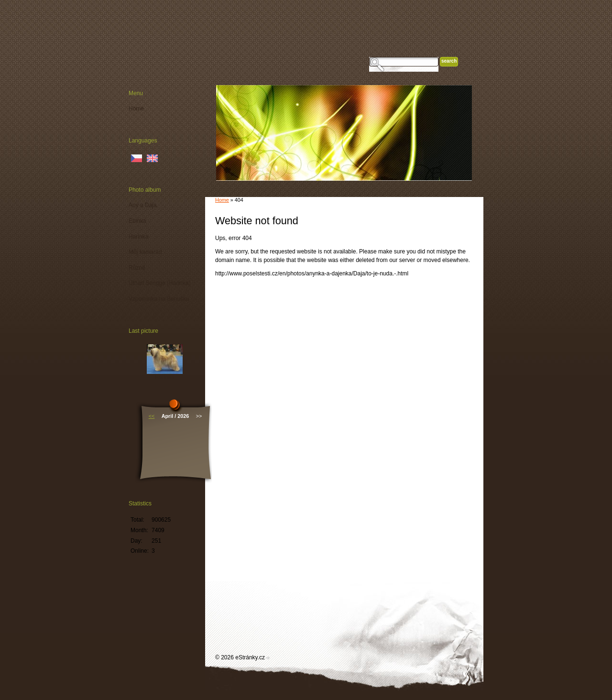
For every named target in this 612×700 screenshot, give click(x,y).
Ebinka (137, 221)
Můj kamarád (145, 252)
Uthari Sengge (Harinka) (159, 283)
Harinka (138, 237)
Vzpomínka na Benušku (159, 299)
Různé (137, 268)
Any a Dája (143, 205)
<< (152, 416)
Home (222, 200)
